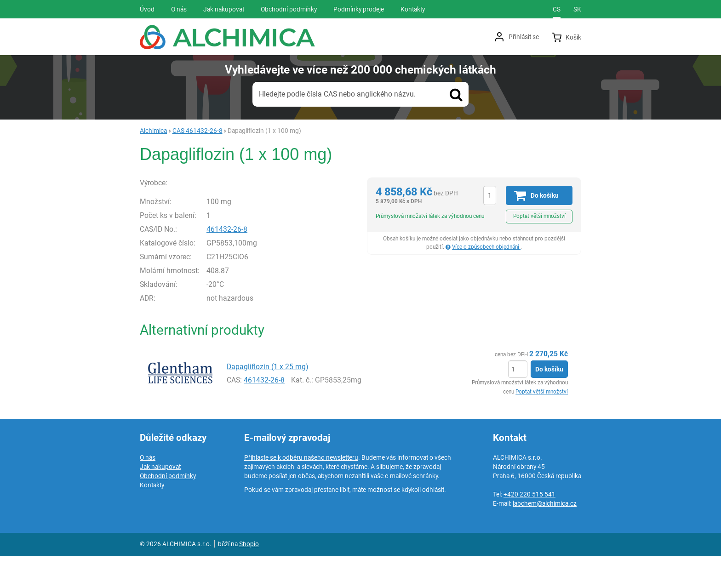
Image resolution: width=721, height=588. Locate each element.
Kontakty (152, 517)
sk (577, 9)
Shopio (249, 576)
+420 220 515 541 (529, 526)
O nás (148, 489)
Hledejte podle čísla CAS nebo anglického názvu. (337, 94)
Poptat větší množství (539, 216)
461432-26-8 (247, 261)
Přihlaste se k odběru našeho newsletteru (301, 489)
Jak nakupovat (160, 498)
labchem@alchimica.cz (545, 535)
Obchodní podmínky (168, 508)
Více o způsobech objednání (486, 247)
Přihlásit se (524, 37)
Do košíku (549, 401)
